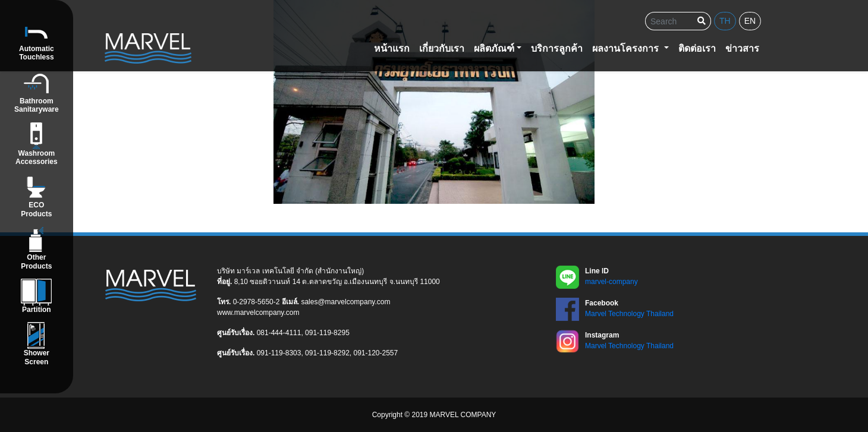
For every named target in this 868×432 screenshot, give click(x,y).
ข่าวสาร (742, 48)
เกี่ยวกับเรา (442, 48)
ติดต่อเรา (697, 48)
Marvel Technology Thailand (629, 314)
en (750, 21)
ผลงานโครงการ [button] (627, 48)
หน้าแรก (392, 48)
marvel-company (611, 282)
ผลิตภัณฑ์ (494, 48)
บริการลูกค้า (557, 48)
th (725, 21)
